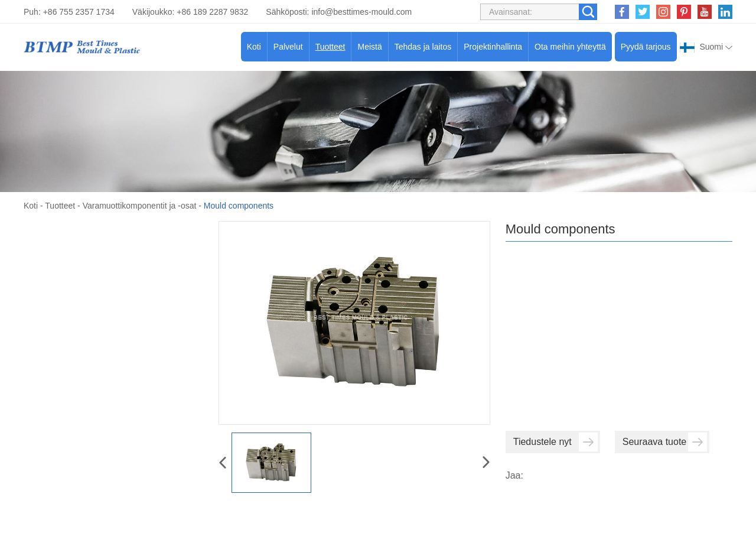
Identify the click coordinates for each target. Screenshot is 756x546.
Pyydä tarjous (646, 47)
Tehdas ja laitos (423, 47)
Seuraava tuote (665, 442)
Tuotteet (330, 47)
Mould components (239, 206)
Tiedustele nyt (555, 442)
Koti (254, 47)
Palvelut (288, 47)
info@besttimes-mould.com (361, 12)
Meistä (369, 47)
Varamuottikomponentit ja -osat (140, 206)
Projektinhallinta (493, 47)
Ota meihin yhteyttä (570, 47)
